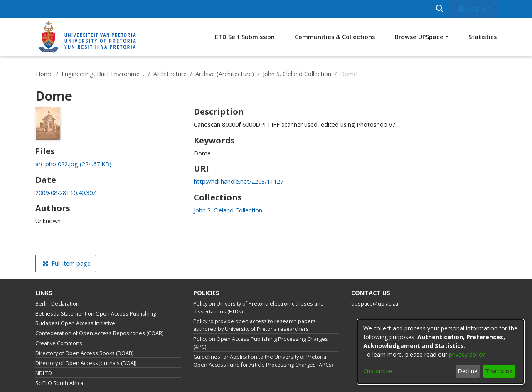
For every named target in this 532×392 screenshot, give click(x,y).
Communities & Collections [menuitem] (335, 37)
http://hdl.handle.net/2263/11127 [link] (239, 181)
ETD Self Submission (245, 37)
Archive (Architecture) (225, 74)
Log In (472, 9)
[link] (73, 164)
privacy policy (467, 354)
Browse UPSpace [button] (419, 37)
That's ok (499, 371)
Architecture (170, 74)
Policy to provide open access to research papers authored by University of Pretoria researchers (255, 325)
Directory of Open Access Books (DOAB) (84, 353)
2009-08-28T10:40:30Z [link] (66, 193)
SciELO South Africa (59, 383)
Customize (378, 371)
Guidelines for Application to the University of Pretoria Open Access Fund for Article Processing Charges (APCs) (263, 361)
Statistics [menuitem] (483, 37)
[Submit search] (440, 9)
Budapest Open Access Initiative (75, 323)
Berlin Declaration (57, 304)
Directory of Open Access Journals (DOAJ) (86, 363)
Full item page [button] (66, 263)
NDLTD (44, 373)
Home (44, 74)
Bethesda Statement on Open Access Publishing (96, 314)
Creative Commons (59, 343)
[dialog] (441, 352)
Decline (468, 371)
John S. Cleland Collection (297, 74)
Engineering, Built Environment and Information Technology (103, 74)
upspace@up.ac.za (375, 304)
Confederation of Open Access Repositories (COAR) (99, 333)
